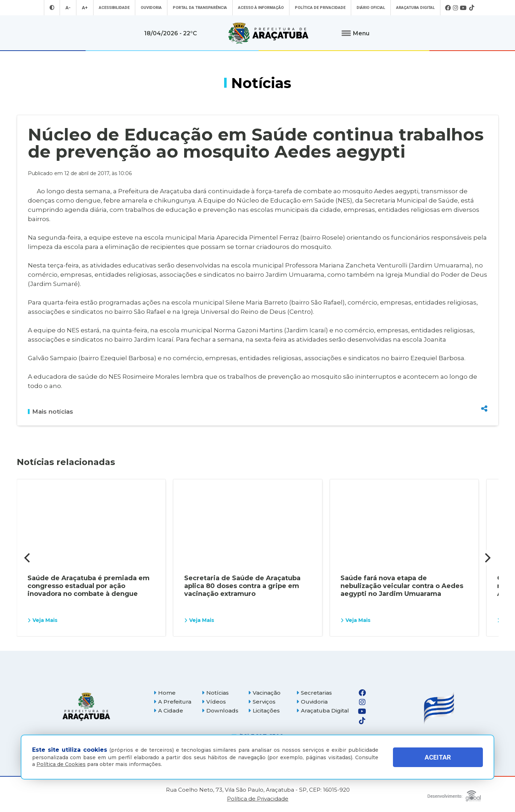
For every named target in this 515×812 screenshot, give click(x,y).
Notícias (215, 693)
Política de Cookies (61, 764)
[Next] (487, 558)
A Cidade (168, 711)
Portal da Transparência (200, 8)
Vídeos (214, 702)
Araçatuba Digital (415, 8)
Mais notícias (51, 412)
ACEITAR (438, 757)
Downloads (220, 711)
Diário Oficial (371, 8)
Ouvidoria (151, 8)
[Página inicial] (86, 707)
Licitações (264, 711)
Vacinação (264, 693)
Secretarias (314, 693)
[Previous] (28, 558)
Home (165, 693)
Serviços (262, 702)
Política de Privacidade (320, 8)
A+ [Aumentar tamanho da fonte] (85, 8)
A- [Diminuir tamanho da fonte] (68, 8)
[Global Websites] (454, 794)
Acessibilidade (114, 8)
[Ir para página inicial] (268, 33)
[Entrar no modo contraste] (52, 8)
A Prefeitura (172, 702)
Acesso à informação (261, 8)
